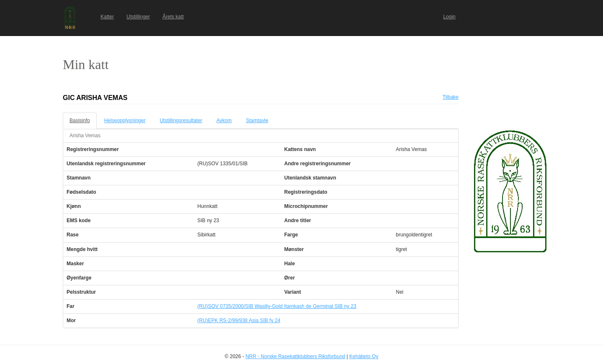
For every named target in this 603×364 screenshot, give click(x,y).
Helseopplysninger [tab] (125, 120)
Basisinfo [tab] (80, 120)
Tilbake (451, 97)
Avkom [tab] (224, 120)
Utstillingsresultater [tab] (181, 120)
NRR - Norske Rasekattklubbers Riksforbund (295, 356)
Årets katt (173, 17)
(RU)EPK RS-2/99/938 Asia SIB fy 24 (239, 320)
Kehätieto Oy (364, 356)
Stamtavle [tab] (257, 120)
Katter (107, 17)
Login (449, 17)
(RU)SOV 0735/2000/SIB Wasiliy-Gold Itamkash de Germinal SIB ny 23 (277, 306)
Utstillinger (138, 17)
